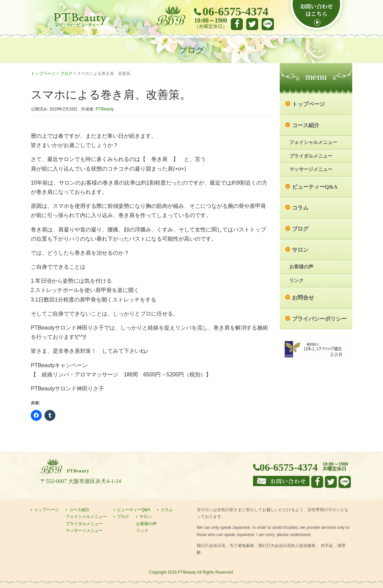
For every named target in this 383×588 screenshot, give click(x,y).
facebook (237, 24)
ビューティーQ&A (315, 187)
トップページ (43, 73)
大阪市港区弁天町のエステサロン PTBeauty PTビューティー (79, 20)
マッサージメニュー (311, 169)
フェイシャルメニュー (313, 142)
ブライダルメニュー (311, 156)
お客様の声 (301, 267)
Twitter (252, 24)
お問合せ (303, 298)
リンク (296, 280)
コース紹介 (306, 125)
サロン (300, 250)
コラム (300, 208)
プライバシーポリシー (319, 319)
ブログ (66, 73)
